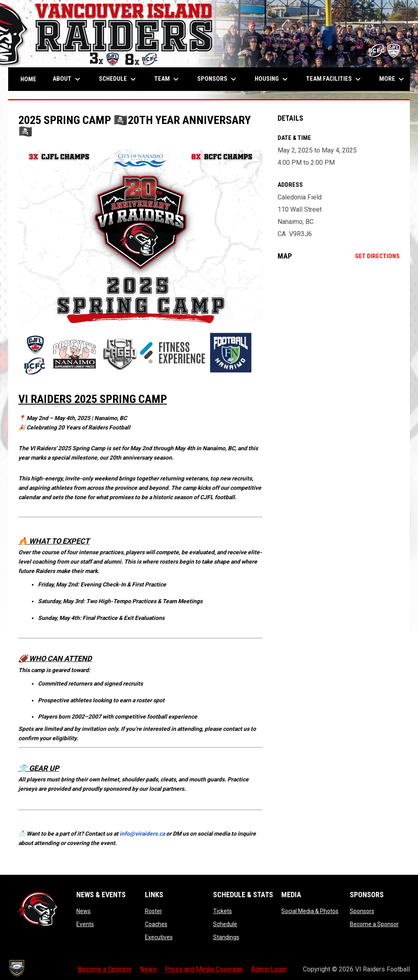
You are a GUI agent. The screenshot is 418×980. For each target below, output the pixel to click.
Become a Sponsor (374, 924)
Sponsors (362, 911)
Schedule (225, 924)
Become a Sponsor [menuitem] (105, 969)
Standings (226, 937)
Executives (159, 937)
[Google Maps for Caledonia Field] (339, 333)
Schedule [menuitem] (118, 79)
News (83, 911)
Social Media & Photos (310, 911)
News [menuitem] (148, 969)
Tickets (222, 911)
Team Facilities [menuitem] (335, 79)
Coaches (156, 924)
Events (85, 924)
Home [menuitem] (28, 79)
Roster (153, 911)
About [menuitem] (68, 79)
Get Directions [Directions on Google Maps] (377, 256)
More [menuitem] (393, 79)
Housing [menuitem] (272, 79)
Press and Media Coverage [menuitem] (204, 969)
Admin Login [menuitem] (269, 969)
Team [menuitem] (168, 79)
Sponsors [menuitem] (218, 79)
